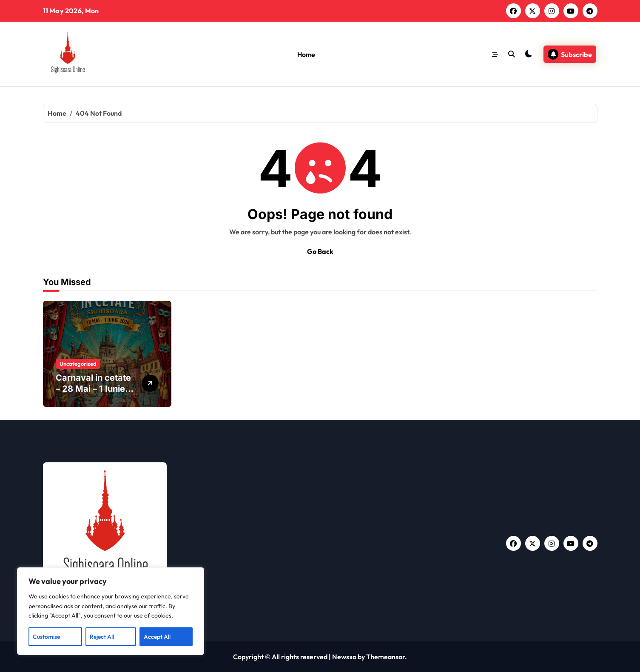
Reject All (102, 637)
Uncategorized (78, 364)
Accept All (157, 637)
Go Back (320, 251)
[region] (111, 611)
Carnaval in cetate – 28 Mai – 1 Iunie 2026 (93, 389)
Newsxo (344, 657)
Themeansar (385, 657)
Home (306, 54)
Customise (46, 637)
